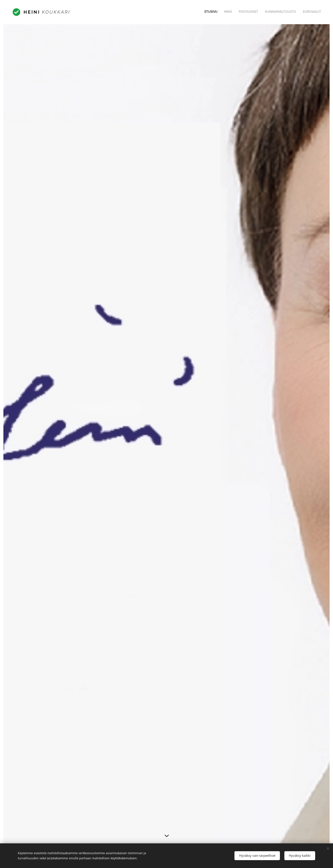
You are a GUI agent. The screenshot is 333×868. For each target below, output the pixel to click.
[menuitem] (295, 12)
